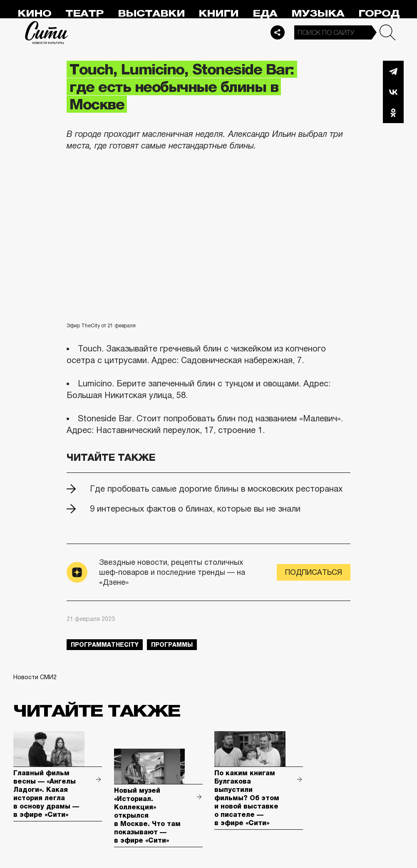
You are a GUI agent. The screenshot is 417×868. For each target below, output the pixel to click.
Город (379, 14)
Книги (218, 14)
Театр (84, 14)
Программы (172, 645)
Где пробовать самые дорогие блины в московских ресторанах (216, 489)
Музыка (318, 14)
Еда (265, 14)
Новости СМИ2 (35, 677)
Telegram (393, 71)
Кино (34, 14)
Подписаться (314, 572)
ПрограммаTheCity (105, 645)
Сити (47, 32)
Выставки (151, 14)
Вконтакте (393, 92)
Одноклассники (393, 113)
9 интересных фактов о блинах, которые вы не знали (195, 509)
